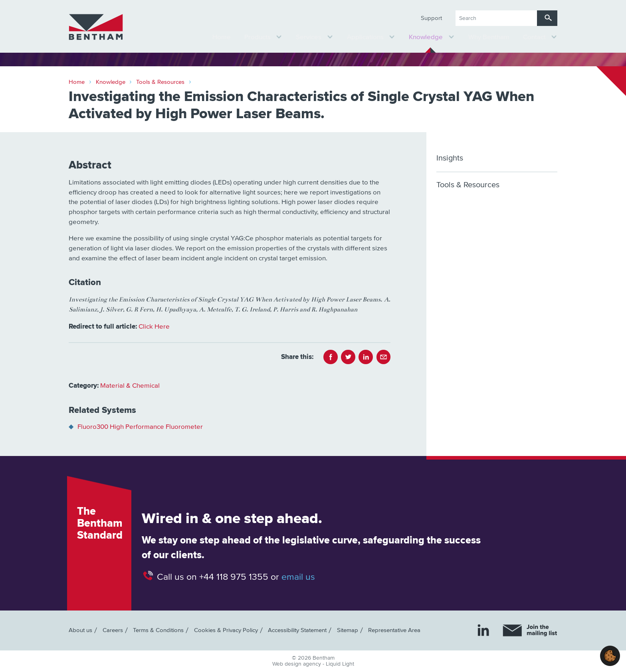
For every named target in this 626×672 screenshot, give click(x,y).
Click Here (154, 327)
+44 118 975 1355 (234, 577)
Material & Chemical (130, 386)
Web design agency (297, 664)
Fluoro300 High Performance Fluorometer (140, 427)
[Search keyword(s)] (496, 18)
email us (298, 577)
